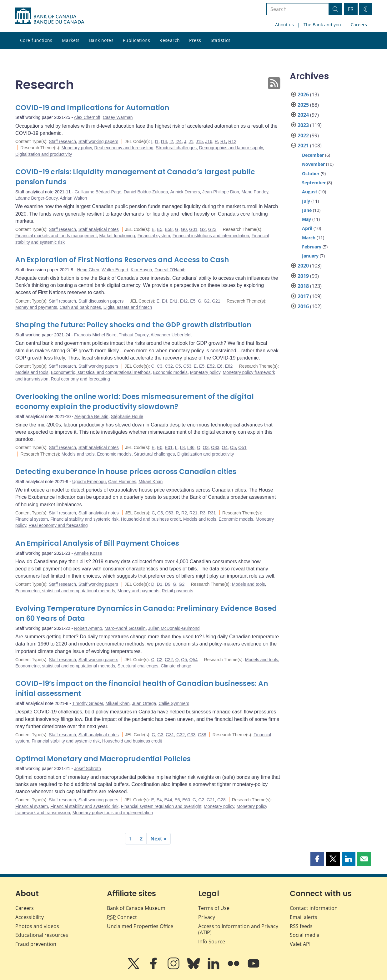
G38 (202, 735)
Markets (71, 40)
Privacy (207, 917)
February (312, 247)
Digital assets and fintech (128, 307)
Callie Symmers (174, 703)
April (307, 228)
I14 (164, 141)
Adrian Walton (73, 198)
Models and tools (32, 372)
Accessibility (30, 917)
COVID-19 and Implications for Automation (92, 108)
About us (284, 25)
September (314, 183)
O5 (233, 447)
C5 (178, 366)
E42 (184, 301)
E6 (220, 366)
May (307, 219)
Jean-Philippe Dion (221, 192)
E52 (211, 366)
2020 (303, 266)
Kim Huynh (141, 270)
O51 (242, 447)
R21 (193, 513)
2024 (303, 115)
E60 (186, 800)
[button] (317, 859)
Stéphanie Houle (127, 416)
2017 (303, 296)
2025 (303, 105)
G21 (216, 301)
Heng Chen (88, 270)
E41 (174, 301)
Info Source (212, 942)
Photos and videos (37, 926)
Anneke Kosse (88, 553)
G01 (193, 229)
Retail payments (177, 591)
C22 (169, 660)
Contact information (314, 908)
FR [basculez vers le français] (351, 9)
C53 (187, 366)
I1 (157, 141)
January (310, 256)
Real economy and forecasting (124, 148)
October (311, 174)
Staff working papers (98, 141)
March (309, 238)
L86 (191, 447)
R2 (184, 513)
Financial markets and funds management (56, 236)
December (313, 155)
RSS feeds (301, 926)
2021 (303, 145)
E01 (169, 447)
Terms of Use (214, 908)
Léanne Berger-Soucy (36, 198)
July (306, 201)
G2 (203, 229)
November (313, 164)
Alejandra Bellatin (91, 416)
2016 (303, 306)
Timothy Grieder (88, 703)
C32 (169, 366)
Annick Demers (185, 192)
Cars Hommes (122, 482)
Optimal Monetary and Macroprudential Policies (103, 759)
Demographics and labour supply (231, 148)
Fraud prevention (36, 944)
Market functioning (117, 236)
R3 (203, 513)
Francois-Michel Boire (95, 335)
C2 (159, 660)
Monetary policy (77, 148)
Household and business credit (151, 519)
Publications (136, 40)
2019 (303, 276)
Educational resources (42, 935)
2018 (303, 286)
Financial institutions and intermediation (211, 236)
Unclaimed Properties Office (140, 926)
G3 (161, 735)
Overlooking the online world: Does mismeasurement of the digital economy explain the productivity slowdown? (135, 402)
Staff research (62, 141)
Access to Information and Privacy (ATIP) (238, 929)
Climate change (176, 666)
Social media (305, 935)
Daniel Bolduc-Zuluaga (146, 192)
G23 (212, 229)
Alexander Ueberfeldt (171, 335)
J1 (191, 141)
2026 (303, 94)
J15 (199, 141)
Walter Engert (115, 270)
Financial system (154, 236)
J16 (209, 141)
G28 (221, 800)
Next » (158, 839)
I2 (171, 141)
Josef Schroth (88, 768)
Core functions (36, 40)
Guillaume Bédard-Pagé (98, 192)
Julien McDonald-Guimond (174, 628)
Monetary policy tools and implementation (113, 813)
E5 (160, 229)
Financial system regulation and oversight (161, 806)
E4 (165, 301)
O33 (215, 447)
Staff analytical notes (99, 229)
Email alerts (304, 917)
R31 (212, 513)
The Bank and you (322, 25)
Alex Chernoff (87, 117)
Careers (359, 25)
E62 (229, 366)
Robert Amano (88, 628)
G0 (184, 229)
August (310, 192)
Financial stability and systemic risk (84, 519)
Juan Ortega (144, 703)
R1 (223, 141)
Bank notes (101, 40)
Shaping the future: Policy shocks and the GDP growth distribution (133, 325)
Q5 (184, 660)
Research (170, 40)
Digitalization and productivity (44, 154)
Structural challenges (176, 148)
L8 (182, 447)
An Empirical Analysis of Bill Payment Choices (97, 543)
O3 (206, 447)
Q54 (193, 660)
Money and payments (36, 307)
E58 (169, 229)
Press (195, 40)
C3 (159, 366)
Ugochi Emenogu (89, 482)
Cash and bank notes (80, 307)
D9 (168, 584)
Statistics (221, 40)
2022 (303, 135)
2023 (303, 125)
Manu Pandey (255, 192)
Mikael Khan (151, 482)
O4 (225, 447)
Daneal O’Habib (170, 270)
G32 (181, 735)
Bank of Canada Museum (136, 908)
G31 (170, 735)
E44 (168, 800)
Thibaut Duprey (134, 335)
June (307, 210)
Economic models (170, 372)
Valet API (300, 944)
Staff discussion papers (101, 301)
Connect (122, 917)
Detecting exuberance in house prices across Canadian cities (126, 472)
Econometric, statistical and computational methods (101, 372)
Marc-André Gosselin (125, 628)
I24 (178, 141)
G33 (191, 735)
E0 (160, 447)
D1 (159, 584)
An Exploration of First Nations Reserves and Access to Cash (122, 260)
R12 (232, 141)
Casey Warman (118, 117)
